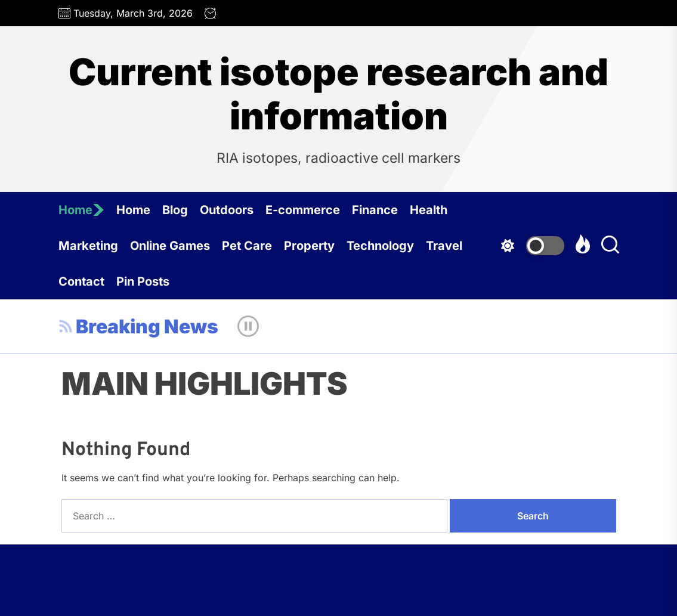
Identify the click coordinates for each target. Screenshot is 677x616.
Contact (81, 281)
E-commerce (303, 210)
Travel (444, 246)
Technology (380, 246)
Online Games (170, 246)
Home (81, 210)
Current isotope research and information (338, 94)
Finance (375, 210)
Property (309, 246)
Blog (175, 210)
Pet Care (247, 246)
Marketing (88, 246)
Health (429, 210)
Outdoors (227, 210)
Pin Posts (143, 281)
